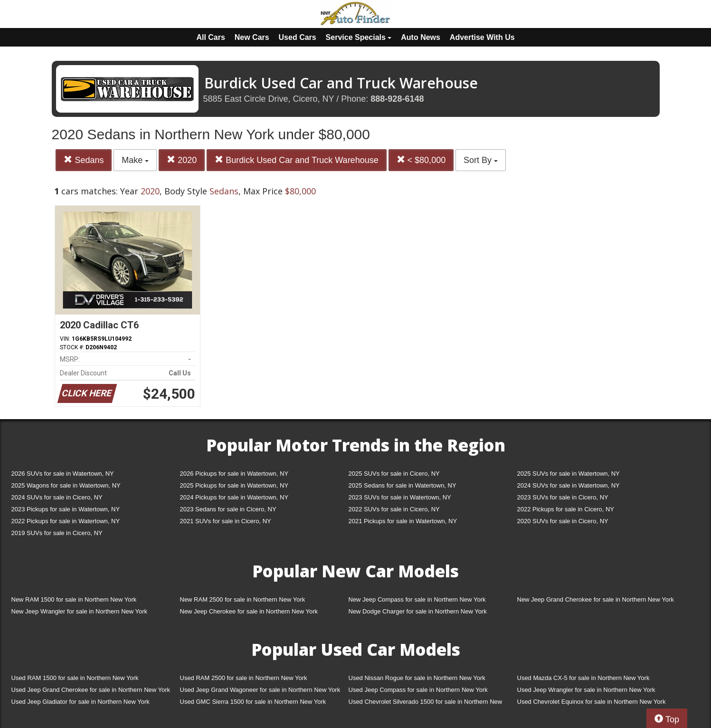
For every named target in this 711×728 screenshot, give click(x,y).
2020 (182, 160)
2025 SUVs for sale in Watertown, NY (569, 474)
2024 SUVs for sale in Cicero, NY (57, 497)
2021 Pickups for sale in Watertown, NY (403, 521)
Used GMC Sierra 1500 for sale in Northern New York (253, 702)
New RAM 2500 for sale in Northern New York (243, 599)
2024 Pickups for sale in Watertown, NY (234, 497)
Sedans (84, 160)
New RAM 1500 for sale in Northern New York (74, 599)
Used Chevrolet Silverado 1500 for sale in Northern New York (426, 704)
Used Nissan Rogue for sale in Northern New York (417, 678)
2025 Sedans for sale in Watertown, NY (403, 485)
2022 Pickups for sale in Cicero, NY (566, 509)
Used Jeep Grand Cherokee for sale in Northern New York (91, 690)
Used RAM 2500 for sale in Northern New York (244, 678)
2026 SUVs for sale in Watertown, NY (63, 474)
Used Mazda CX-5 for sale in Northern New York (583, 678)
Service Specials (359, 37)
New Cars (252, 37)
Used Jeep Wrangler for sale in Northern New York (586, 690)
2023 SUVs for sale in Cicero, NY (563, 497)
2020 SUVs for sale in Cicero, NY (563, 521)
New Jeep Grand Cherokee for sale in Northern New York (596, 599)
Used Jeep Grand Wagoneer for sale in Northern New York (260, 690)
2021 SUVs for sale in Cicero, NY (226, 521)
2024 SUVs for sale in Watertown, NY (569, 485)
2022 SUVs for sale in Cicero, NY (394, 509)
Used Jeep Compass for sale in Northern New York (418, 690)
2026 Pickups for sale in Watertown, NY (234, 474)
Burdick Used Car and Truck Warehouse (296, 160)
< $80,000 (421, 160)
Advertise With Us (482, 37)
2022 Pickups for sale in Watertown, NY (66, 521)
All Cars (210, 37)
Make (135, 160)
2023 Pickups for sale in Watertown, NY (66, 509)
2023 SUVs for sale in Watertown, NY (400, 497)
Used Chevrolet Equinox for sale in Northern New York (592, 702)
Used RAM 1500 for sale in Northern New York (75, 678)
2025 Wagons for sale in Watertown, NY (66, 485)
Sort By (481, 160)
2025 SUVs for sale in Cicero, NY (394, 474)
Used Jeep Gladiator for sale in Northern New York (81, 702)
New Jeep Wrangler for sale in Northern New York (80, 611)
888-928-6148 (397, 99)
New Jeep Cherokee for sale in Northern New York (249, 611)
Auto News (421, 37)
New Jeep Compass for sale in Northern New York (417, 599)
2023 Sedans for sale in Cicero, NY (228, 509)
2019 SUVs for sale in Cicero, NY (57, 533)
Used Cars (298, 37)
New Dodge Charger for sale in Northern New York (418, 611)
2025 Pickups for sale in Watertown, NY (234, 485)
